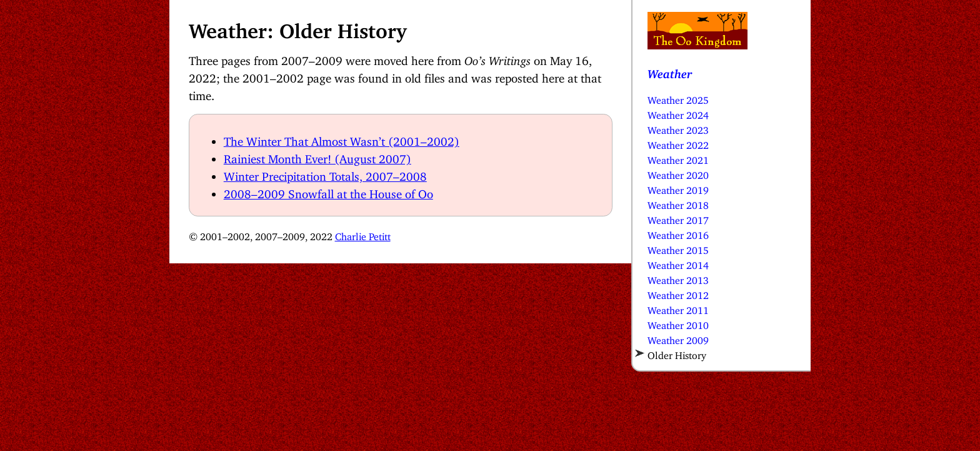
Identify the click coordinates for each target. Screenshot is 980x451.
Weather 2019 (678, 188)
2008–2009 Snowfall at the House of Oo (328, 191)
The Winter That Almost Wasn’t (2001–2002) (342, 139)
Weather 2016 (678, 233)
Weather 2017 (678, 218)
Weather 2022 (678, 143)
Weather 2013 (678, 278)
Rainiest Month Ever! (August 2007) (317, 156)
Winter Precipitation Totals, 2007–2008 (325, 174)
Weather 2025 (678, 98)
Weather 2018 (678, 203)
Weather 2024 (678, 113)
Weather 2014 (678, 263)
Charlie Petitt (363, 234)
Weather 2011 (678, 308)
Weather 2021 (678, 158)
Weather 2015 (678, 248)
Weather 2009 (678, 338)
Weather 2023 (678, 128)
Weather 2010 (678, 323)
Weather (670, 71)
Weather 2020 (678, 173)
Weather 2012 (678, 293)
